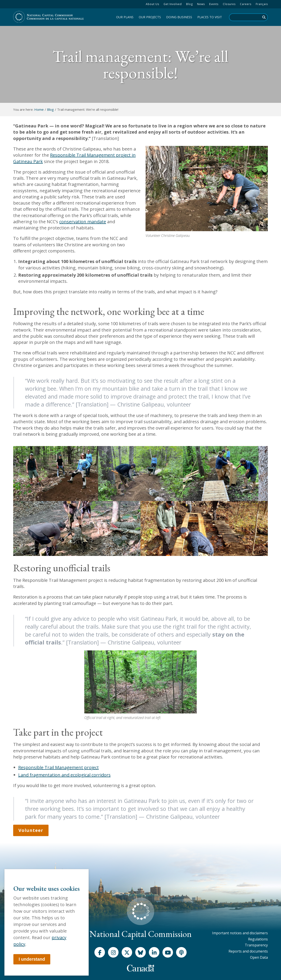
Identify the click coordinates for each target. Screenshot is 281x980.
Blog (50, 109)
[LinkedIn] (154, 952)
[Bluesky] (140, 952)
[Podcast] (181, 952)
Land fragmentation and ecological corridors (64, 775)
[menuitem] (152, 4)
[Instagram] (113, 952)
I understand (32, 959)
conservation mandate (83, 222)
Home (39, 109)
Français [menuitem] (262, 4)
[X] (127, 952)
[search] (248, 17)
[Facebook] (100, 952)
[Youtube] (168, 952)
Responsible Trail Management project (59, 767)
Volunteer (31, 830)
